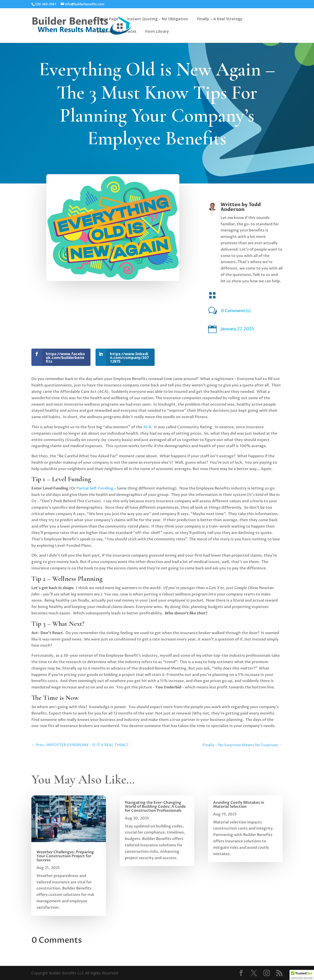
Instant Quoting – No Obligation (158, 19)
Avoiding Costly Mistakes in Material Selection (239, 805)
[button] (302, 975)
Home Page (108, 19)
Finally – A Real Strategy (220, 19)
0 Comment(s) (236, 311)
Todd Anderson (241, 207)
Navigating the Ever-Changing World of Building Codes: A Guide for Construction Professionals (155, 807)
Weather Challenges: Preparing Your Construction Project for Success (65, 856)
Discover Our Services (117, 32)
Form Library (157, 32)
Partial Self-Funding (95, 488)
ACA (147, 427)
